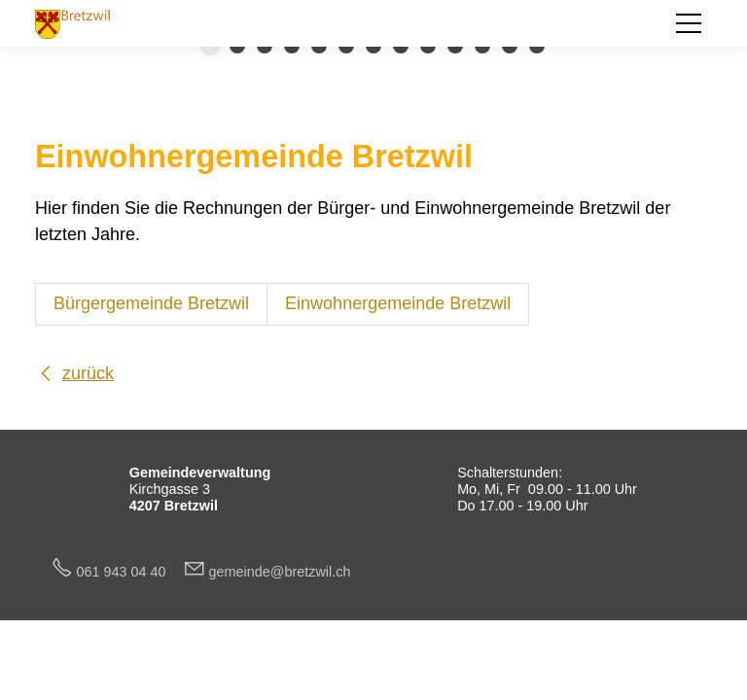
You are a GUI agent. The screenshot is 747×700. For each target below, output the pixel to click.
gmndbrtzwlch (280, 572)
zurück (88, 373)
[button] (689, 23)
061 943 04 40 (129, 572)
